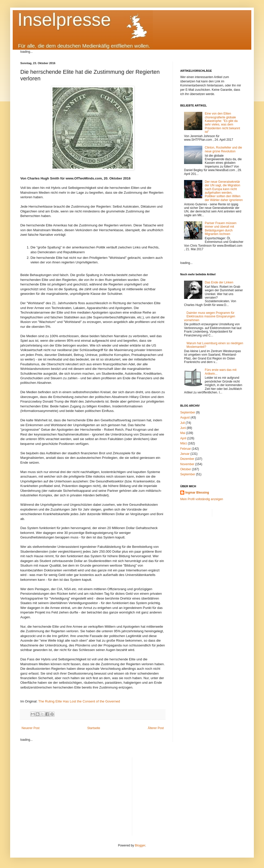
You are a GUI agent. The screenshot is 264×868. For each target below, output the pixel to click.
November (187, 464)
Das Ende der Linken (219, 282)
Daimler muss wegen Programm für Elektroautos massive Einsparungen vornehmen (210, 317)
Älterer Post (156, 728)
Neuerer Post (31, 728)
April (183, 438)
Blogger (140, 845)
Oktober (186, 469)
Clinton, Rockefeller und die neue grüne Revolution (224, 149)
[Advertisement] (190, 793)
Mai (183, 433)
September (188, 412)
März (184, 443)
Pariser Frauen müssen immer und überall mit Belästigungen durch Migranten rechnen (221, 229)
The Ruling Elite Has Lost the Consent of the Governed (79, 701)
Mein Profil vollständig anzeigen (202, 499)
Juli (183, 423)
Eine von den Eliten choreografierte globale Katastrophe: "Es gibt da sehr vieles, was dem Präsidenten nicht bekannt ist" (222, 123)
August (185, 418)
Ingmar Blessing (197, 493)
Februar (186, 449)
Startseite (94, 728)
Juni (183, 428)
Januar (185, 454)
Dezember (187, 459)
